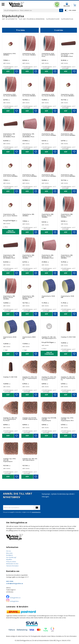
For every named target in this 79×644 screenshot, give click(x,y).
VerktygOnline (14, 601)
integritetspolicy (36, 512)
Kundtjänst (9, 555)
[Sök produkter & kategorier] (31, 10)
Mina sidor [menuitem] (67, 6)
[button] (3, 5)
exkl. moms (72, 10)
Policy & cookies (11, 562)
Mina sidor (9, 553)
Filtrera (21, 30)
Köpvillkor (9, 559)
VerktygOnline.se (15, 598)
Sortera (60, 30)
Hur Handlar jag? (11, 557)
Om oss (9, 551)
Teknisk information (12, 566)
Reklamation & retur (12, 564)
